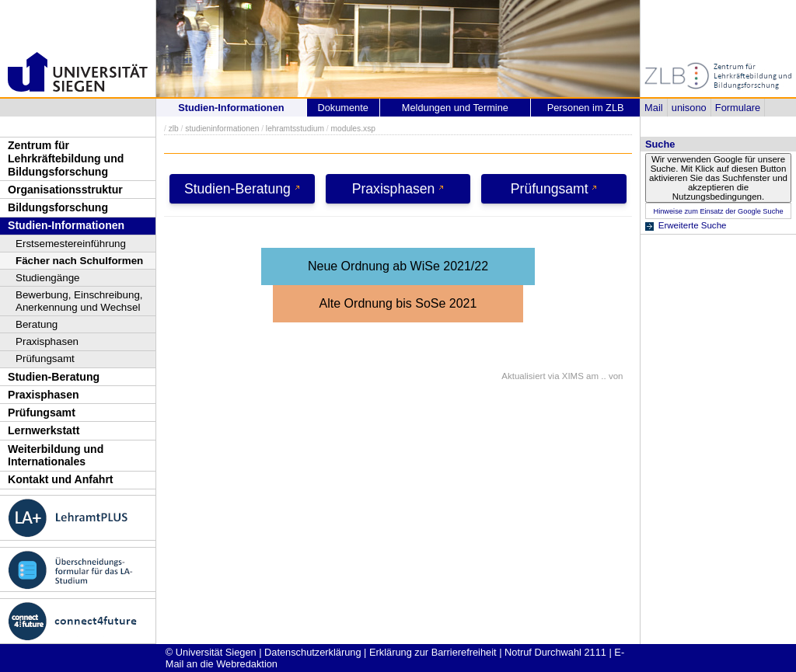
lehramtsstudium (295, 129)
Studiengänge (48, 278)
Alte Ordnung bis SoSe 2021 (398, 303)
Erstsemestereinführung (71, 244)
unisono (689, 108)
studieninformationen (222, 129)
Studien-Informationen (66, 225)
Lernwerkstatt (44, 430)
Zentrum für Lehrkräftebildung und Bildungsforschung (66, 158)
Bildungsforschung (58, 207)
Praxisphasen (47, 341)
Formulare (738, 108)
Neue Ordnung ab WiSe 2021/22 (398, 266)
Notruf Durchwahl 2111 (555, 652)
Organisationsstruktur (65, 190)
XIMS (573, 376)
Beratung (37, 324)
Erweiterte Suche (693, 225)
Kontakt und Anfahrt (61, 479)
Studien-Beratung (54, 377)
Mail (653, 108)
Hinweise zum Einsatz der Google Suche (718, 211)
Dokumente (342, 108)
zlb (174, 129)
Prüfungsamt (45, 359)
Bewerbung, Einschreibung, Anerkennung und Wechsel (79, 301)
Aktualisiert (523, 376)
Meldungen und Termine (455, 108)
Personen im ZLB (586, 108)
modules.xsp (353, 129)
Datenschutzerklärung (312, 652)
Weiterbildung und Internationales (56, 456)
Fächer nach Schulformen (79, 261)
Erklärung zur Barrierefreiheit (433, 652)
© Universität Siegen (211, 652)
